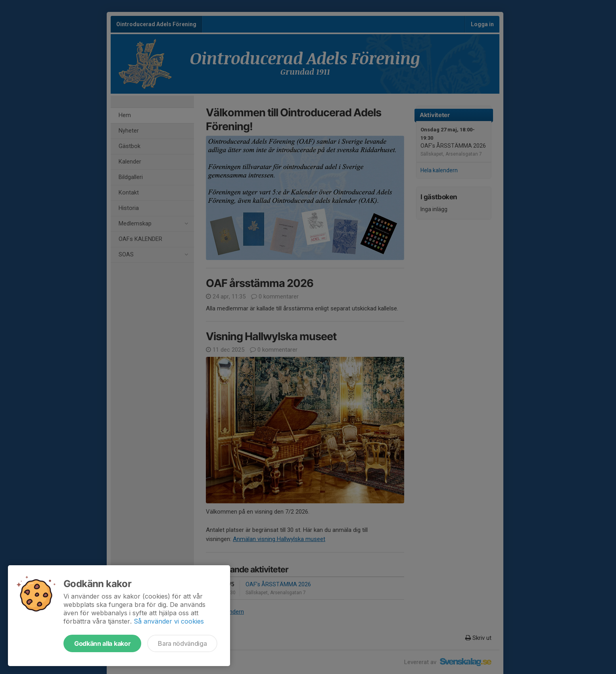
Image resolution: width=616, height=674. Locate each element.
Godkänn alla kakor (102, 643)
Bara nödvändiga (182, 643)
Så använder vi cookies (169, 621)
